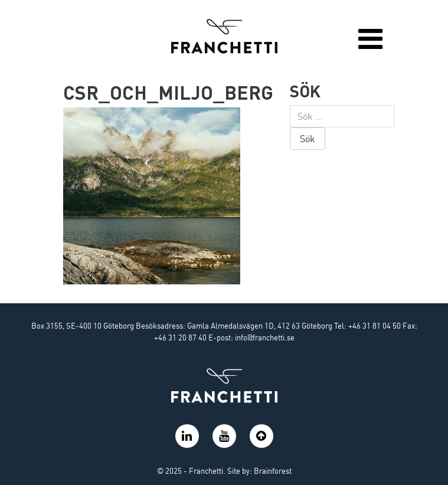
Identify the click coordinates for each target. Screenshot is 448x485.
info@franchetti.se (265, 337)
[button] (261, 442)
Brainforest (273, 471)
